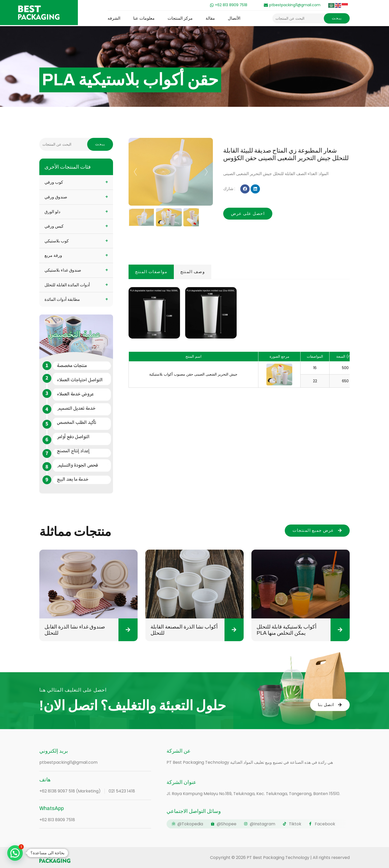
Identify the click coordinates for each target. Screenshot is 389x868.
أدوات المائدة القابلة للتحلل (67, 285)
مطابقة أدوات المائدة (62, 299)
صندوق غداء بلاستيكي (63, 270)
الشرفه (114, 18)
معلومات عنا (144, 18)
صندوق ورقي (56, 197)
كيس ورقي (54, 226)
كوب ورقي (54, 182)
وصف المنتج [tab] (193, 272)
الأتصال (234, 18)
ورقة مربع (53, 255)
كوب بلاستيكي (57, 241)
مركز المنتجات (180, 18)
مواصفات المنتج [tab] (151, 272)
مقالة (210, 18)
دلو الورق (52, 212)
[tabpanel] (239, 335)
